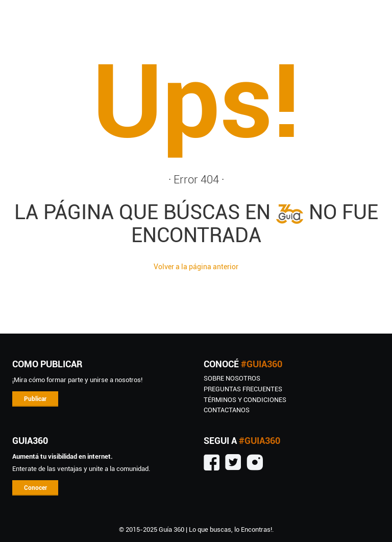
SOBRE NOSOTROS (232, 378)
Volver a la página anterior (196, 267)
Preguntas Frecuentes (243, 389)
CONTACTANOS (227, 410)
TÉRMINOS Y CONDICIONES (245, 400)
